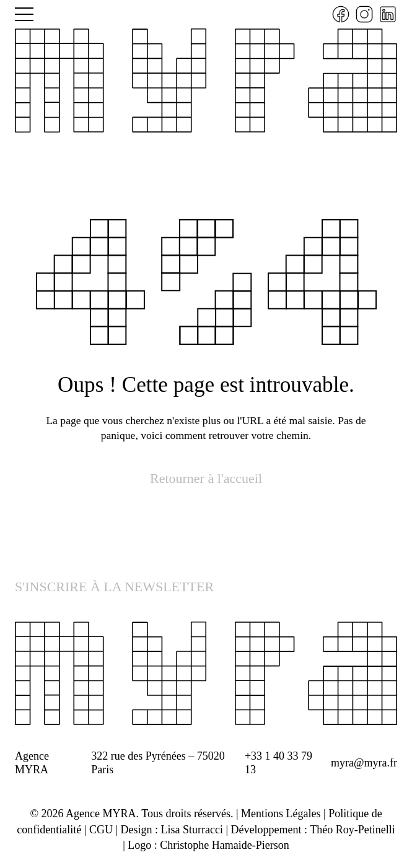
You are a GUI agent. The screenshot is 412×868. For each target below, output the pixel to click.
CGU (101, 830)
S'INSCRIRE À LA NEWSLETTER (114, 587)
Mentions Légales (281, 814)
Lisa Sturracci (192, 830)
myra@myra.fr (364, 763)
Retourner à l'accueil (206, 478)
